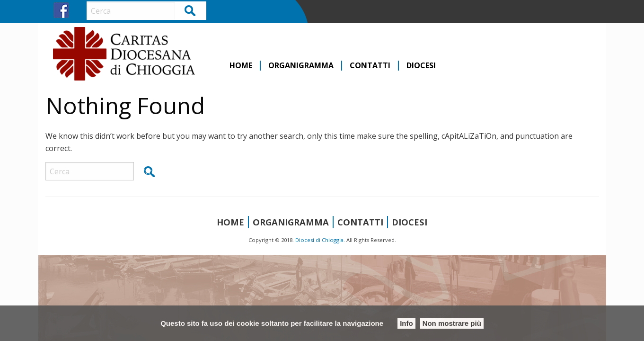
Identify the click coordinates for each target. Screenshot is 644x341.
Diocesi (421, 66)
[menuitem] (241, 66)
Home (241, 66)
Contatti (370, 66)
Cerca (190, 10)
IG (79, 10)
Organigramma (301, 66)
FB (61, 10)
